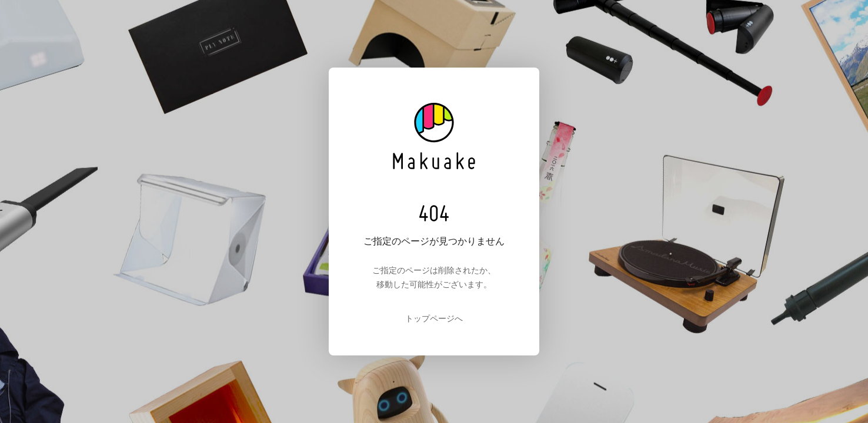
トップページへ (434, 318)
